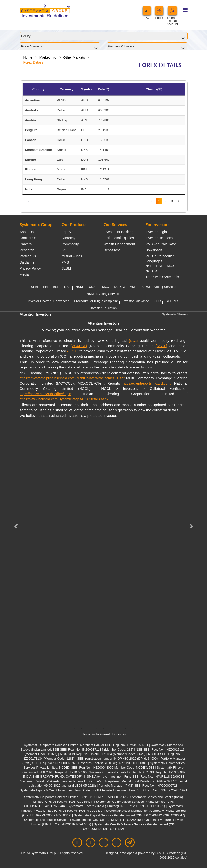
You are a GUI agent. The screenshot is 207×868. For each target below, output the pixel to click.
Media (24, 274)
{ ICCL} (73, 351)
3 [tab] (89, 729)
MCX (171, 266)
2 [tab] (82, 729)
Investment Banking (119, 232)
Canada (31, 140)
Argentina (32, 100)
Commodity (70, 244)
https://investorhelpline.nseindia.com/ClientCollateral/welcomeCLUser (72, 378)
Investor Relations (159, 238)
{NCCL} (161, 346)
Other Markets (74, 57)
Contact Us (28, 238)
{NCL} (133, 341)
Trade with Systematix (162, 277)
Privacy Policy (30, 268)
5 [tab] (104, 729)
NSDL (80, 287)
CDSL (93, 287)
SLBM (66, 268)
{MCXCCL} (79, 346)
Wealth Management (119, 244)
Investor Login (156, 232)
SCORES (172, 301)
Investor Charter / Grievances (49, 301)
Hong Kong (34, 179)
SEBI (35, 287)
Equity (66, 232)
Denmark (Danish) (39, 150)
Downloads (154, 250)
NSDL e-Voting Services (103, 294)
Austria (31, 120)
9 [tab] (133, 729)
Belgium (31, 130)
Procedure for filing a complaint (96, 301)
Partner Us (28, 256)
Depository (112, 250)
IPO (64, 250)
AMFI (134, 287)
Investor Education (104, 308)
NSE (149, 266)
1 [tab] (74, 729)
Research (27, 250)
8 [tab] (126, 729)
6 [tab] (111, 729)
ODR (157, 301)
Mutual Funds (72, 256)
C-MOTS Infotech (168, 853)
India (29, 189)
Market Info (48, 57)
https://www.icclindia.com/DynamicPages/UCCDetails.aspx (64, 399)
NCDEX (151, 271)
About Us (27, 232)
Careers (26, 244)
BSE (160, 266)
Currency (68, 238)
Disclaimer (28, 262)
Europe (31, 160)
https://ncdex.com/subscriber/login (45, 394)
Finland (31, 169)
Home (28, 57)
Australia (32, 110)
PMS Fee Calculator (161, 244)
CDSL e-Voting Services (159, 287)
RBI (46, 287)
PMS (65, 262)
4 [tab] (96, 729)
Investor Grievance (136, 301)
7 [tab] (118, 729)
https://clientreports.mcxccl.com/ (147, 383)
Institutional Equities (119, 238)
